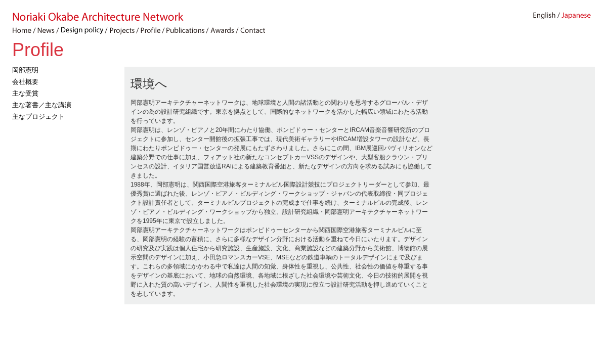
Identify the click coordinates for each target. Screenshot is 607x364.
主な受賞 (25, 93)
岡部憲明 (25, 70)
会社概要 (25, 82)
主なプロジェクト (38, 117)
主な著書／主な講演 (42, 105)
